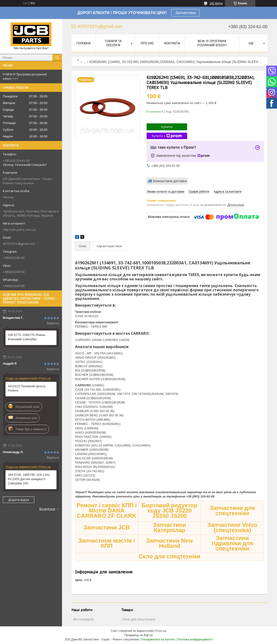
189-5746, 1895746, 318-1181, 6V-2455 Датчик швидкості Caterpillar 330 (29, 479)
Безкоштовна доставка (170, 181)
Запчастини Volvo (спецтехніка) (232, 527)
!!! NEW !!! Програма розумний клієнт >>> (25, 76)
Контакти (172, 43)
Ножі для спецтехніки (139, 619)
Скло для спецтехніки (169, 556)
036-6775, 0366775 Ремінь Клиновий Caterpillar (27, 337)
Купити (167, 127)
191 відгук (216, 3)
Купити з (167, 136)
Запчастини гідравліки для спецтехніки (232, 543)
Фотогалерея (83, 619)
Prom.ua (161, 631)
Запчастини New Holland (169, 543)
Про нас (147, 43)
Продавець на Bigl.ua (138, 635)
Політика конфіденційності (195, 639)
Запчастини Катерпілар (169, 527)
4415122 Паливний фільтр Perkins (27, 388)
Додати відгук (19, 500)
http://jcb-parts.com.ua (19, 230)
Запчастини (186, 13)
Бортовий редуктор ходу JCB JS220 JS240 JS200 (170, 510)
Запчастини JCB (107, 527)
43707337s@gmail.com (19, 244)
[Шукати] (57, 58)
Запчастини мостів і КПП (107, 543)
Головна (83, 43)
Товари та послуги (113, 43)
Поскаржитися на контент (158, 639)
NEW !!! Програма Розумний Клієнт (212, 43)
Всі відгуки (47, 509)
